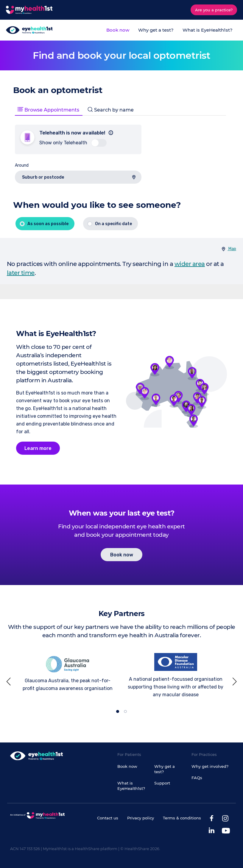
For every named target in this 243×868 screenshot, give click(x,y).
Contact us (108, 818)
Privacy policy (141, 818)
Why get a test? (156, 30)
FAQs (197, 778)
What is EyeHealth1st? (208, 30)
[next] (233, 681)
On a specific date (113, 224)
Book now (118, 30)
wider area (190, 264)
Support (162, 783)
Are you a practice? (214, 10)
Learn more (38, 448)
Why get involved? (210, 766)
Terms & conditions (182, 818)
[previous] (10, 681)
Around (22, 165)
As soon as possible (48, 224)
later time (21, 273)
